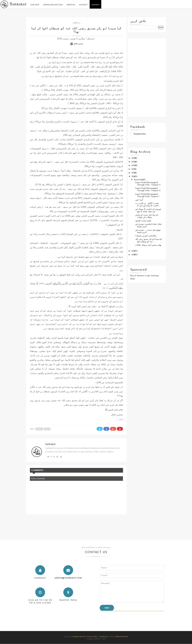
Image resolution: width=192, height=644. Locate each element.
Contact (83, 5)
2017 (134, 177)
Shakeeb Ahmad (79, 636)
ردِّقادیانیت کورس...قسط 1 (146, 236)
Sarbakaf (18, 4)
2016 (134, 251)
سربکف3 (47, 429)
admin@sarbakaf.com (68, 578)
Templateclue (140, 134)
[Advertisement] (147, 78)
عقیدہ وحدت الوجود (143, 221)
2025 (134, 158)
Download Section (53, 5)
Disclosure (104, 636)
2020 (134, 166)
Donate (95, 5)
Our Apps (35, 5)
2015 (134, 255)
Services (71, 5)
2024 (134, 162)
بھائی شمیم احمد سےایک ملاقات (148, 245)
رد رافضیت (76, 23)
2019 (134, 169)
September (139, 180)
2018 (134, 173)
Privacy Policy (92, 636)
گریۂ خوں (139, 200)
